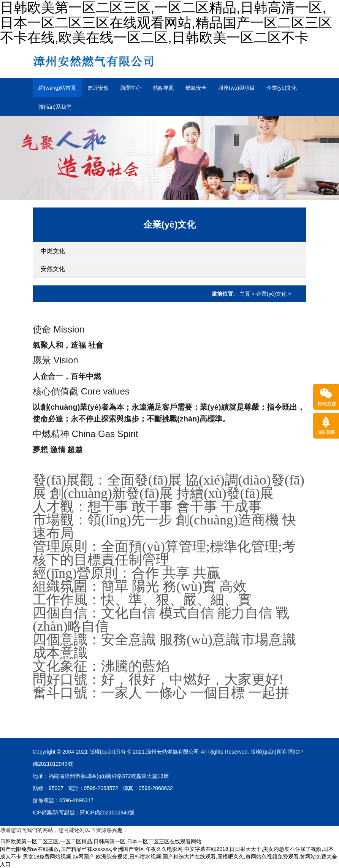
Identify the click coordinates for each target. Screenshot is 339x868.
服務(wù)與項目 (237, 88)
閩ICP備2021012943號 (107, 813)
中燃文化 (53, 251)
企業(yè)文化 (282, 88)
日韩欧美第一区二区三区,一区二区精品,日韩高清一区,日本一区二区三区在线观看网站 (101, 841)
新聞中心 (131, 88)
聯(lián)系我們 (55, 107)
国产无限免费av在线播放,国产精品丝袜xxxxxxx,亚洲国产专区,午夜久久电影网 (91, 849)
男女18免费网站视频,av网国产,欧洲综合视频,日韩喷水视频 (92, 857)
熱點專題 (163, 88)
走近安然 (98, 88)
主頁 (245, 294)
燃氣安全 (196, 88)
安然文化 (53, 269)
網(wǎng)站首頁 (57, 88)
